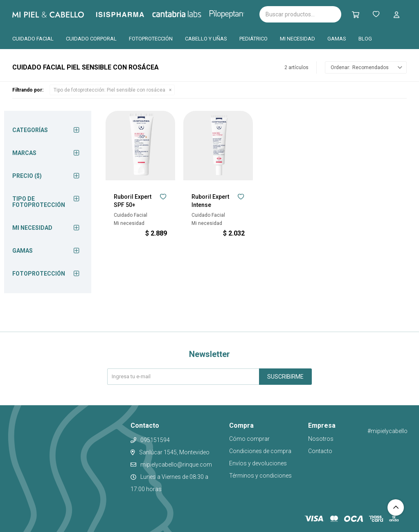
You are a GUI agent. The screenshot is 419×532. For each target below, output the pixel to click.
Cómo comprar (249, 439)
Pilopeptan (233, 13)
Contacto (320, 451)
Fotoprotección (151, 39)
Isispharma (131, 15)
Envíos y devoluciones (258, 463)
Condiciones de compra (260, 451)
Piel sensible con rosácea (109, 90)
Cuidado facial (33, 39)
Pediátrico (253, 39)
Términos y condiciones (260, 476)
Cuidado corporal (91, 39)
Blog (365, 39)
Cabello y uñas (206, 39)
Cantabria (190, 13)
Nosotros (321, 439)
